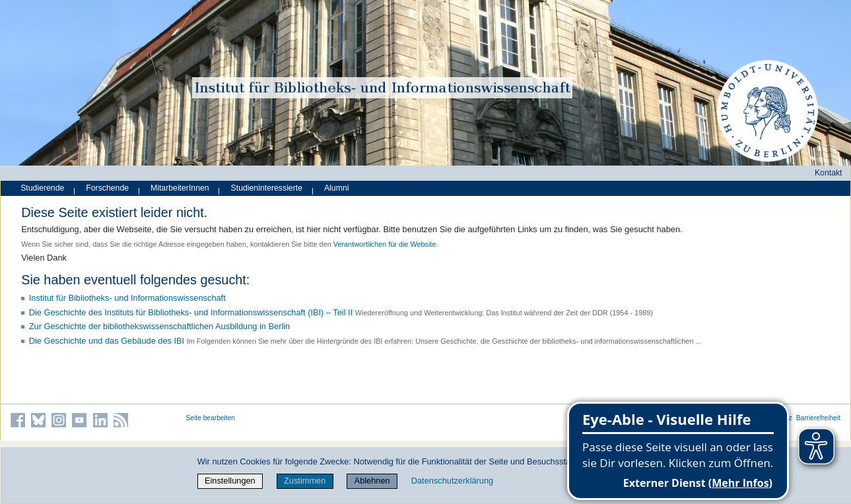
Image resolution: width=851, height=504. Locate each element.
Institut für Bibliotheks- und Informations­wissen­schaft (127, 298)
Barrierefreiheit (818, 418)
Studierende (42, 188)
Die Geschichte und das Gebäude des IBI (107, 341)
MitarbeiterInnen (180, 188)
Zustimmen (305, 481)
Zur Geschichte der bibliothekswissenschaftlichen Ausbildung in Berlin (160, 326)
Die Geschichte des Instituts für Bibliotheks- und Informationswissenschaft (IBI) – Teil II (191, 312)
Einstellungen (230, 481)
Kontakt (829, 173)
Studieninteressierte (267, 188)
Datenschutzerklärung (452, 481)
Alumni (337, 188)
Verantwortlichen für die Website (385, 244)
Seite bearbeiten (211, 418)
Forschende (107, 188)
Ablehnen (372, 481)
